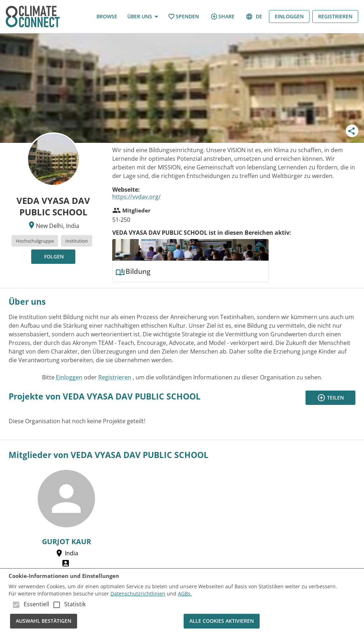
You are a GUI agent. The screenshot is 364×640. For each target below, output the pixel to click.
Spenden (183, 17)
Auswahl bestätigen (44, 621)
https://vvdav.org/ (136, 197)
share (223, 17)
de (255, 17)
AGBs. (185, 594)
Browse (107, 17)
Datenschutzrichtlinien (138, 594)
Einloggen (289, 17)
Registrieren (335, 17)
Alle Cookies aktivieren (222, 621)
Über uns (143, 17)
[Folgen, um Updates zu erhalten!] (53, 257)
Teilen (330, 398)
